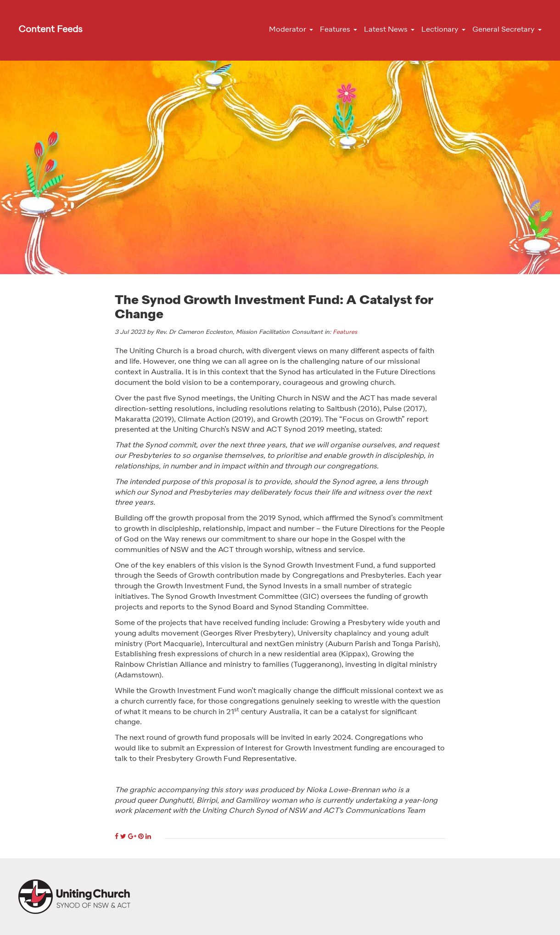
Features (345, 332)
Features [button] (335, 30)
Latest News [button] (386, 30)
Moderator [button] (288, 30)
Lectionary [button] (440, 30)
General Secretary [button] (504, 30)
